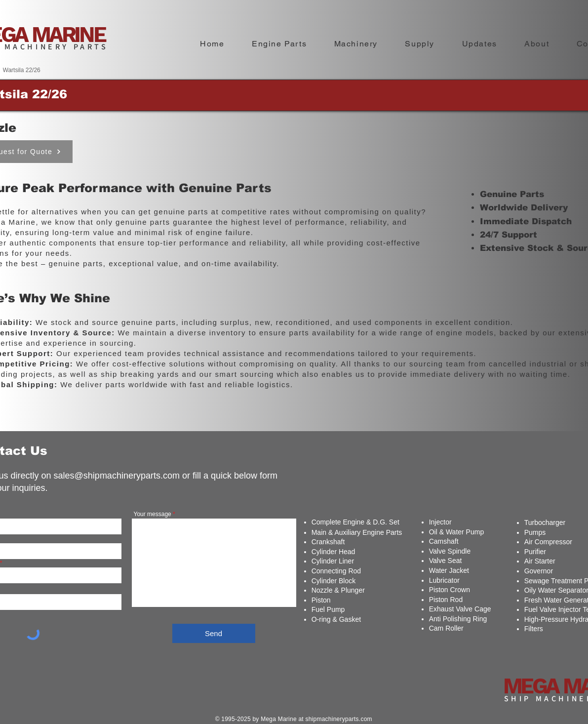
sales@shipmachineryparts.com (117, 476)
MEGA (533, 686)
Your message (153, 514)
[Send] (214, 633)
